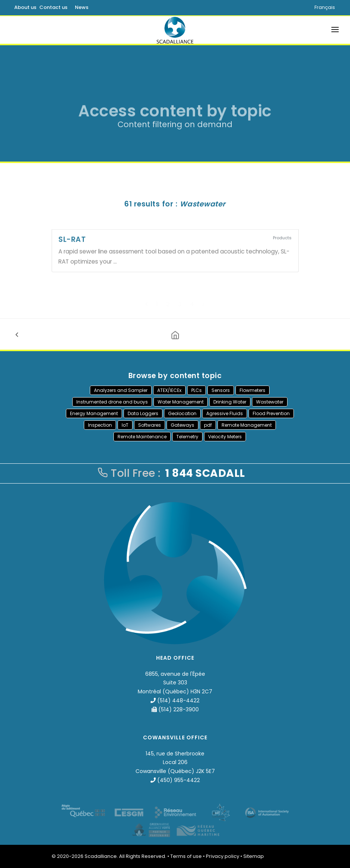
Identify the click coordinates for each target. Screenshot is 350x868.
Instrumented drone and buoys (112, 402)
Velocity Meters (225, 437)
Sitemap (254, 856)
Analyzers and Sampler (121, 390)
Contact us (53, 7)
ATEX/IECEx (169, 390)
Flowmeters (252, 390)
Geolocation (182, 413)
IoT (125, 425)
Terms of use (186, 856)
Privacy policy (223, 856)
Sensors (221, 390)
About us (25, 7)
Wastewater (270, 402)
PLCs (197, 390)
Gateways (182, 425)
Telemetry (187, 437)
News (82, 7)
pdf (208, 425)
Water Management (181, 402)
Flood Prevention (271, 413)
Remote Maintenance (142, 437)
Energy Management (94, 413)
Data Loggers (143, 413)
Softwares (150, 425)
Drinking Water (230, 402)
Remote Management (247, 425)
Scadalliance (101, 856)
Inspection (100, 425)
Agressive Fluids (225, 413)
